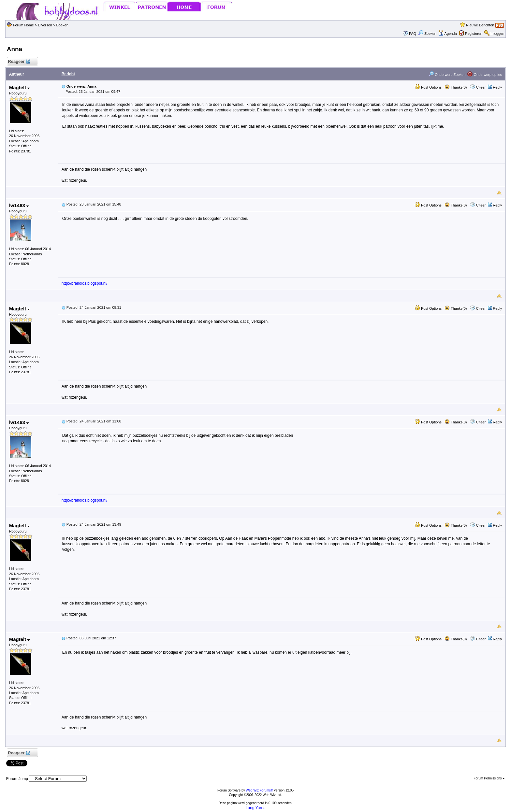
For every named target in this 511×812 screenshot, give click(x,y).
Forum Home (23, 25)
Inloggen (497, 34)
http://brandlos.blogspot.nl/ (85, 283)
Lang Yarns (255, 808)
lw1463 (19, 205)
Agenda (447, 34)
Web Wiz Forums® (259, 790)
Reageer (19, 62)
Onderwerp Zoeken (447, 75)
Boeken (62, 25)
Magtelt (20, 87)
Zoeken (427, 34)
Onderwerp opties (485, 75)
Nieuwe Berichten (480, 25)
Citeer (481, 87)
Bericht (68, 74)
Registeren (474, 34)
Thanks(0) (456, 87)
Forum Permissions (489, 778)
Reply (497, 87)
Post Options (428, 87)
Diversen (45, 25)
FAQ (413, 34)
